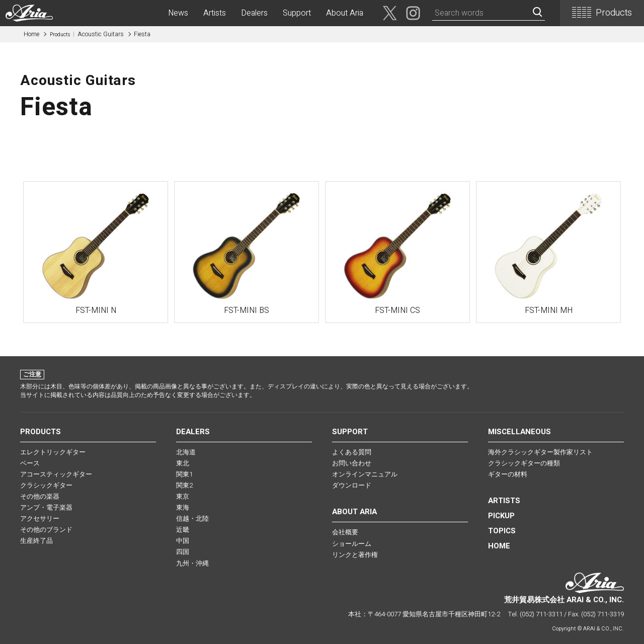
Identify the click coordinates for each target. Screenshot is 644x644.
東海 (183, 507)
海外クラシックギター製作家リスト (540, 452)
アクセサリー (40, 518)
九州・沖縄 (192, 563)
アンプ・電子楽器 (46, 507)
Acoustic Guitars (87, 34)
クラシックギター (46, 485)
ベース (30, 463)
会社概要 (345, 532)
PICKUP (501, 516)
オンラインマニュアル (365, 474)
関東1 (184, 474)
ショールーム (352, 544)
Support (297, 13)
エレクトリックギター (53, 452)
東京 (183, 496)
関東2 (184, 485)
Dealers (254, 13)
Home (31, 34)
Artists (215, 13)
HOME (499, 546)
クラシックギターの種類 (524, 463)
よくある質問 (352, 452)
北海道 (186, 452)
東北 (183, 463)
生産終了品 (36, 541)
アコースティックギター (56, 474)
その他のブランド (46, 530)
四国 (183, 552)
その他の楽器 (40, 496)
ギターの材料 (508, 474)
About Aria (345, 13)
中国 (183, 541)
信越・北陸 (192, 518)
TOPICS (502, 531)
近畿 (183, 530)
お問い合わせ (352, 463)
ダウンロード (352, 485)
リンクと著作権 (355, 555)
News (178, 13)
